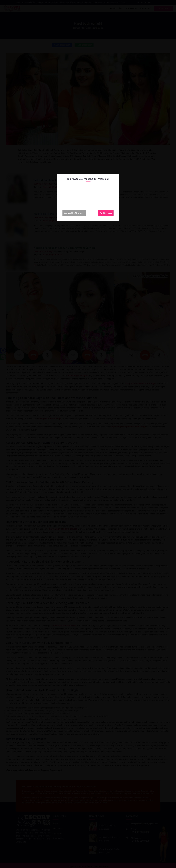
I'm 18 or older (106, 213)
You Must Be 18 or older (74, 213)
